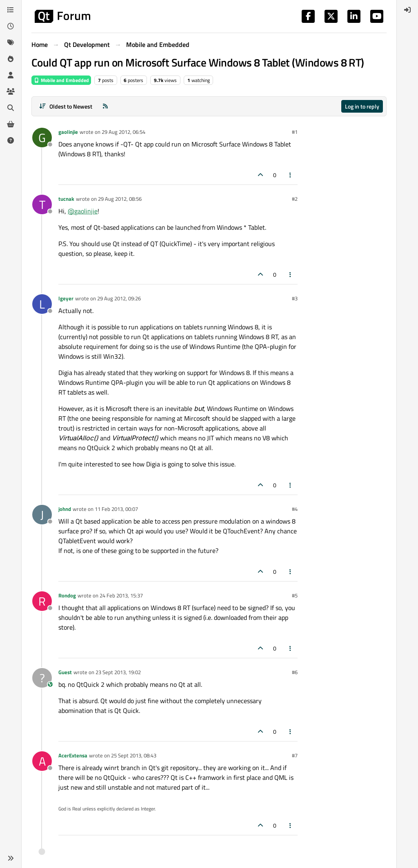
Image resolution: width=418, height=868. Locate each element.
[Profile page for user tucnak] (42, 204)
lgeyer (66, 298)
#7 (295, 755)
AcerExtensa (73, 755)
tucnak (66, 199)
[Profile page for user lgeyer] (42, 304)
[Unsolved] (11, 140)
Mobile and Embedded (61, 80)
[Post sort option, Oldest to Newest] (66, 106)
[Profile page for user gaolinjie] (42, 138)
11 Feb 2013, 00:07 (116, 509)
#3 (295, 298)
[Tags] (11, 42)
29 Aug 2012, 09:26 (119, 298)
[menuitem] (407, 10)
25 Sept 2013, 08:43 (134, 755)
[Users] (11, 75)
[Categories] (11, 10)
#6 (295, 672)
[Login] (407, 10)
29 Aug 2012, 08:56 (120, 199)
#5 (295, 595)
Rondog (67, 595)
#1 (295, 132)
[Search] (11, 108)
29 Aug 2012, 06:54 (123, 132)
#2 (295, 199)
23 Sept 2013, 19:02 (118, 672)
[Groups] (11, 91)
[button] (11, 858)
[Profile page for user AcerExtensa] (42, 761)
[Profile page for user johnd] (42, 515)
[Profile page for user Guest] (42, 678)
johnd (65, 509)
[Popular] (11, 59)
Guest (65, 672)
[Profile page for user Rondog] (42, 601)
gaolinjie (68, 132)
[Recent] (11, 26)
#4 (295, 509)
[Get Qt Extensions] (11, 124)
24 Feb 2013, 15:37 (121, 595)
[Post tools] (291, 175)
